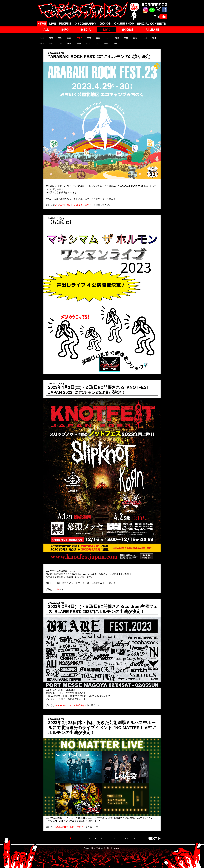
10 (134, 839)
